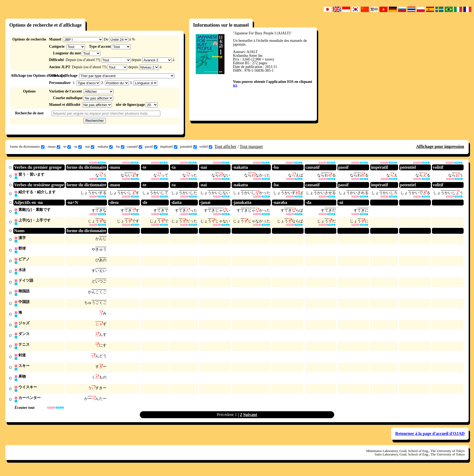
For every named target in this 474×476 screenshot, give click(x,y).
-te (67, 147)
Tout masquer (251, 146)
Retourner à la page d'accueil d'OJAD (430, 439)
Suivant (250, 420)
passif (151, 147)
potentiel (188, 147)
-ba (120, 147)
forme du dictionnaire (27, 147)
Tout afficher (225, 146)
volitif (206, 147)
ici (235, 85)
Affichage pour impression (440, 146)
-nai (89, 147)
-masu (54, 147)
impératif (169, 147)
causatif (135, 147)
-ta (78, 147)
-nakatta (105, 147)
